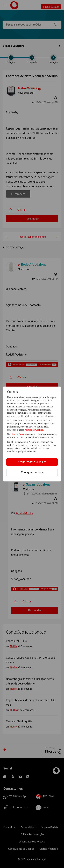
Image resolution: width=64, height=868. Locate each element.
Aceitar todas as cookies (32, 462)
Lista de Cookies (19, 434)
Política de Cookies (34, 430)
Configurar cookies (32, 472)
